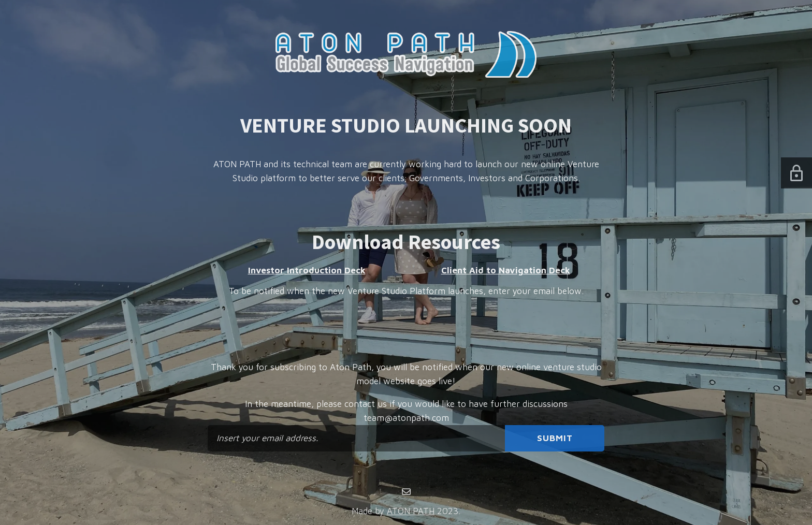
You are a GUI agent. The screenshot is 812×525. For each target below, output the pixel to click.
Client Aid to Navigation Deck (506, 270)
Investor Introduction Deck (307, 270)
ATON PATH (411, 511)
